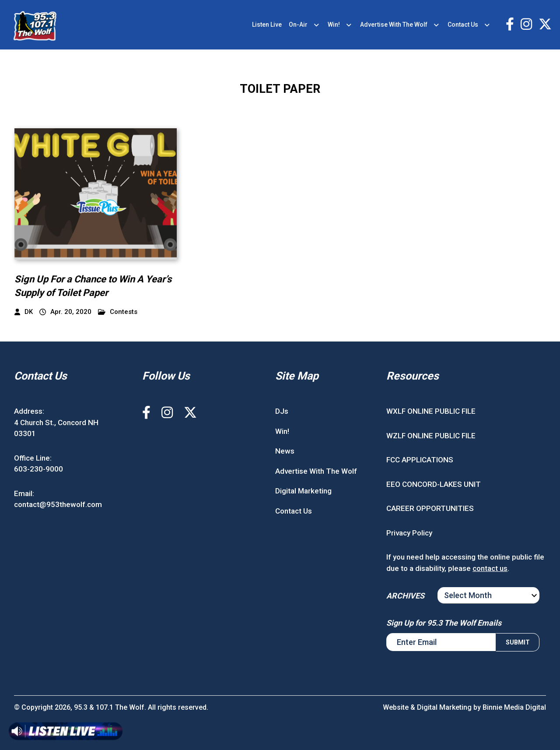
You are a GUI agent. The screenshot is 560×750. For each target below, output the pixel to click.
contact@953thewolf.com (58, 504)
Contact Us (463, 25)
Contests (118, 312)
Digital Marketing (303, 491)
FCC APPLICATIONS (420, 460)
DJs (282, 411)
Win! (334, 25)
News (285, 451)
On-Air (298, 25)
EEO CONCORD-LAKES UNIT (434, 484)
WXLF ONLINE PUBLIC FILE (431, 411)
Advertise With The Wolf (394, 25)
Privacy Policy (409, 533)
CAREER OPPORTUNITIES (430, 508)
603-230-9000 (38, 469)
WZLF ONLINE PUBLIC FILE (431, 436)
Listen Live (267, 25)
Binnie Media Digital (514, 707)
